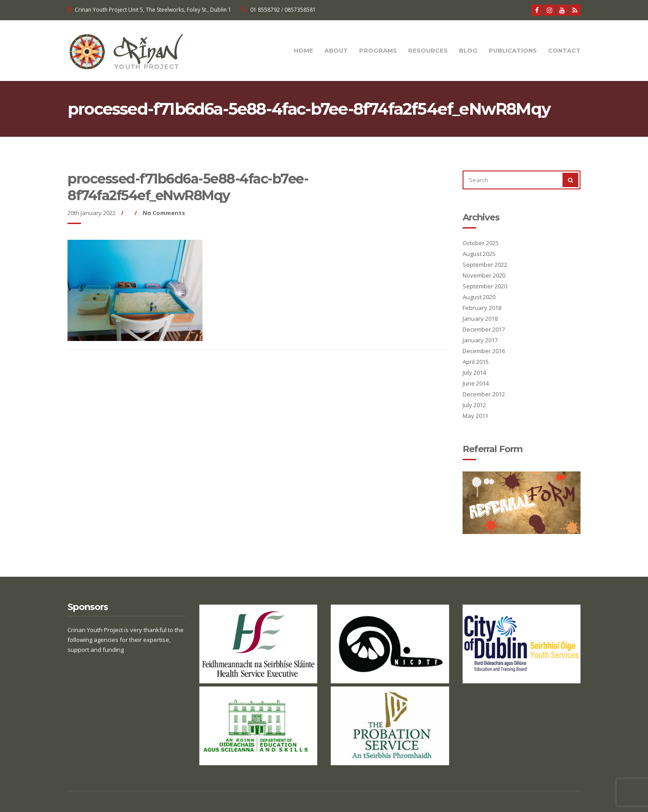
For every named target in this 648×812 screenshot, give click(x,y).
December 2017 (484, 329)
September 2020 (485, 286)
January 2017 (480, 340)
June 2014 (476, 383)
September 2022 (485, 265)
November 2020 (484, 275)
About (336, 50)
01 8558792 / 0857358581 (283, 10)
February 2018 (482, 308)
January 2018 (480, 319)
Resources (428, 50)
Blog (468, 50)
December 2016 (484, 351)
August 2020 (479, 297)
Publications (513, 50)
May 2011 (475, 416)
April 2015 (476, 362)
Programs (378, 50)
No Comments (164, 213)
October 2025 (481, 243)
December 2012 (484, 394)
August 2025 (479, 254)
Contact (564, 50)
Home (304, 50)
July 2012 (474, 405)
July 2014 (474, 372)
